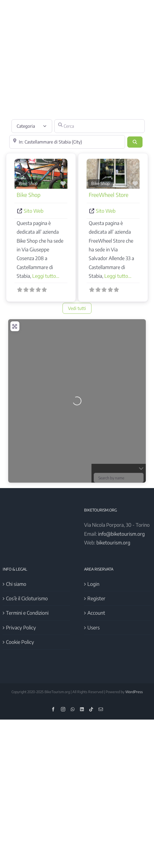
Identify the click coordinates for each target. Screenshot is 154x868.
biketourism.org (113, 542)
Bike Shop (28, 183)
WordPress (134, 692)
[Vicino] (67, 142)
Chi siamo (16, 584)
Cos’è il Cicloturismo (27, 598)
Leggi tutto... (46, 276)
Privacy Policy (21, 627)
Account (96, 613)
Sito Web (34, 211)
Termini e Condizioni (27, 613)
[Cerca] (100, 126)
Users (94, 627)
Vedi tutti (77, 308)
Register (96, 598)
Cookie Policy (20, 642)
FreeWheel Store (109, 195)
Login (93, 584)
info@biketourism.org (121, 534)
